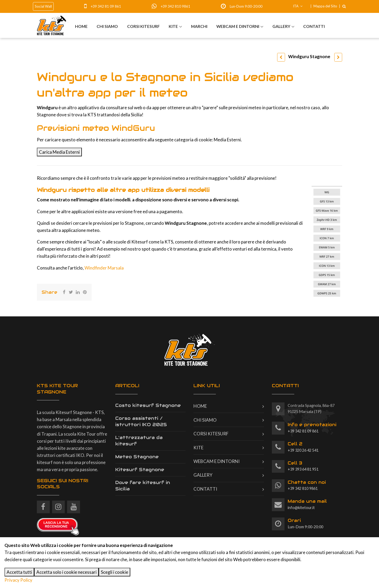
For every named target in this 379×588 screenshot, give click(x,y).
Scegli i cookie (114, 572)
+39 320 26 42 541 (303, 447)
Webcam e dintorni (238, 26)
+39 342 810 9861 (175, 6)
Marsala (116, 268)
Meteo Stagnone (137, 457)
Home (81, 26)
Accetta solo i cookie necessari (66, 572)
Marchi (199, 26)
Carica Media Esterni (59, 152)
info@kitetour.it (307, 504)
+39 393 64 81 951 (303, 466)
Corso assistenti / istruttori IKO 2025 (141, 421)
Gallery (281, 26)
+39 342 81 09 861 (106, 6)
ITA (298, 6)
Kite (173, 26)
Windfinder (96, 268)
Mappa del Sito (325, 6)
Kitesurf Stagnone (140, 470)
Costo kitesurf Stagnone (148, 405)
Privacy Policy (18, 580)
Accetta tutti (19, 572)
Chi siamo (107, 26)
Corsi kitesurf (143, 26)
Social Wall (43, 6)
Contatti (314, 26)
